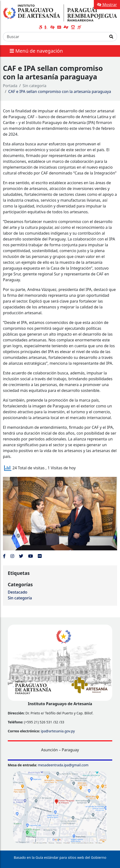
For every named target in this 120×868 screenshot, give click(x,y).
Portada (10, 86)
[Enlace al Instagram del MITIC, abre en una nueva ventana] (12, 556)
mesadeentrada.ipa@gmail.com (63, 765)
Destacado (18, 592)
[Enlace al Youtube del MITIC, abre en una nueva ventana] (31, 556)
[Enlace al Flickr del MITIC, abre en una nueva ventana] (40, 556)
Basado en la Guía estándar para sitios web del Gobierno (60, 857)
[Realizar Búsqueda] (111, 37)
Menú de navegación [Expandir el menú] (36, 51)
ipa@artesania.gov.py (58, 731)
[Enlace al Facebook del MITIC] (4, 556)
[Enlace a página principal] (60, 13)
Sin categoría (35, 86)
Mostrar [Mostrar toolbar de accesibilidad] (107, 5)
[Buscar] (54, 37)
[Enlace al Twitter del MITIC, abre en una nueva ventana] (21, 556)
